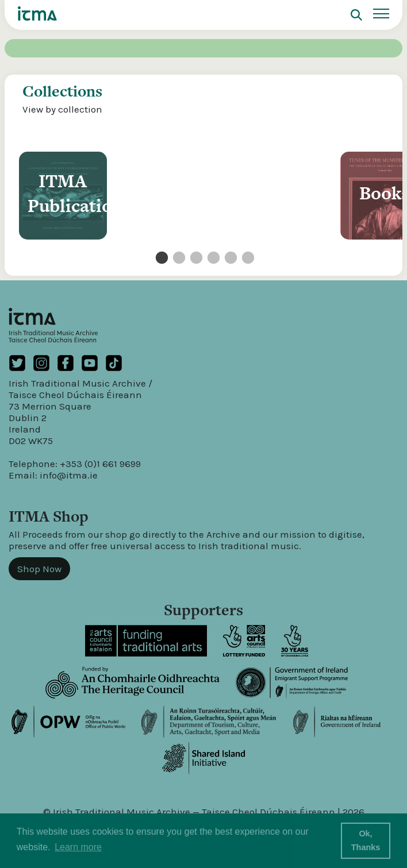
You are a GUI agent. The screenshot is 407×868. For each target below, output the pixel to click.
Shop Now (39, 569)
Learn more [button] (78, 847)
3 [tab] (195, 259)
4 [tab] (212, 259)
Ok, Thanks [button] (366, 840)
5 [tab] (229, 259)
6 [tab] (247, 259)
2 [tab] (178, 259)
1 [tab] (160, 259)
